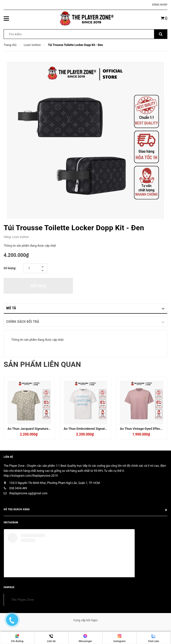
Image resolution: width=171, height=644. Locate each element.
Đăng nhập (160, 5)
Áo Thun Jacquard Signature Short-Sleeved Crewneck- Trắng (51, 429)
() (164, 18)
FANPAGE (9, 587)
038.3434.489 (18, 488)
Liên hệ (8, 457)
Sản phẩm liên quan (42, 364)
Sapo (94, 620)
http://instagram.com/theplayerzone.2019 (31, 476)
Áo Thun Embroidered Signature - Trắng (92, 429)
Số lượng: (10, 268)
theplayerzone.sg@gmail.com (28, 493)
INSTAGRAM (11, 522)
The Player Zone (23, 600)
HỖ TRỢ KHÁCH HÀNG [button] (85, 510)
